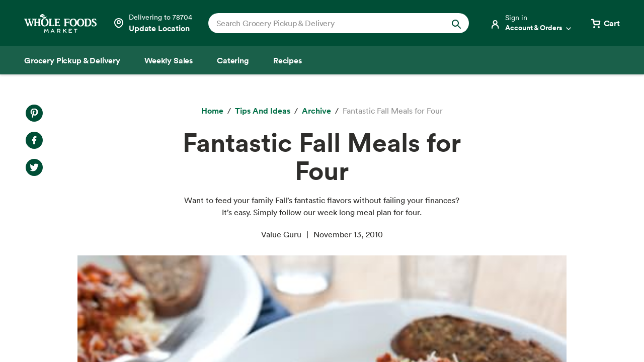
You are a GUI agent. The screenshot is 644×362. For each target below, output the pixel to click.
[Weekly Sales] (169, 60)
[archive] (316, 111)
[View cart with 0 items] (605, 23)
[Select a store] (152, 23)
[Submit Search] (456, 23)
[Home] (212, 111)
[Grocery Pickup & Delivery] (72, 60)
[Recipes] (288, 60)
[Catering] (233, 60)
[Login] (531, 23)
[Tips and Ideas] (263, 111)
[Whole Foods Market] (60, 23)
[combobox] (326, 23)
